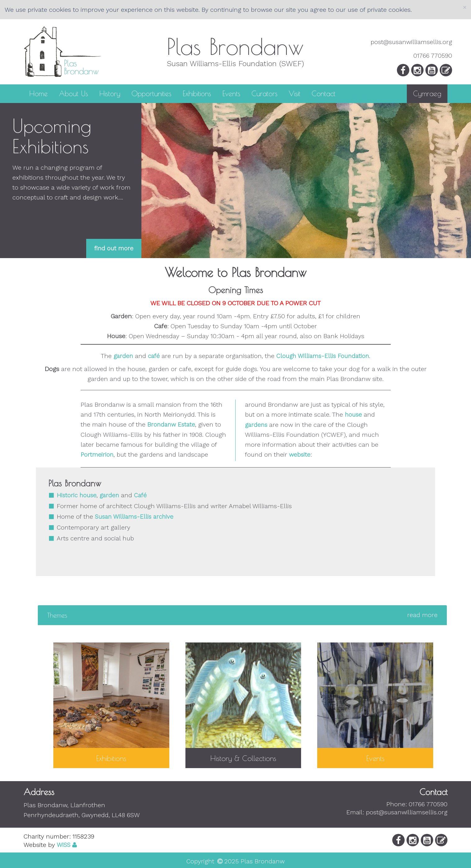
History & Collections (243, 758)
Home (38, 93)
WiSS (64, 845)
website (300, 455)
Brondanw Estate (171, 425)
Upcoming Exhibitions (52, 136)
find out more (114, 248)
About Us (73, 93)
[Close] (465, 7)
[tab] (242, 615)
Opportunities (151, 93)
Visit (295, 93)
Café (140, 495)
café (154, 356)
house (353, 415)
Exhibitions (197, 93)
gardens (256, 425)
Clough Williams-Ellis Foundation (323, 356)
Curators (264, 93)
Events (231, 93)
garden (123, 356)
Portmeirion (97, 455)
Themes (242, 615)
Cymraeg (427, 94)
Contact (324, 93)
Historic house (77, 495)
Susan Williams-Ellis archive (134, 517)
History (110, 93)
